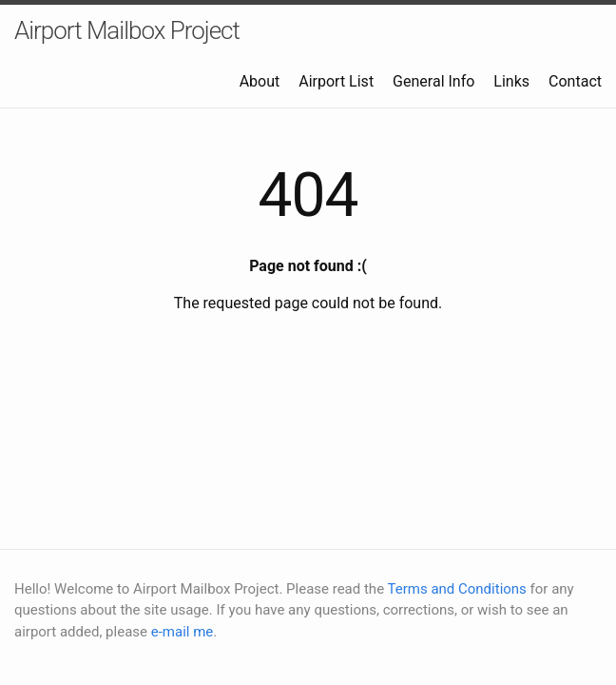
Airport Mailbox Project (127, 30)
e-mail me (183, 632)
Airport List (336, 81)
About (260, 81)
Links (511, 81)
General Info (433, 81)
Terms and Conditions (457, 589)
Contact (575, 81)
